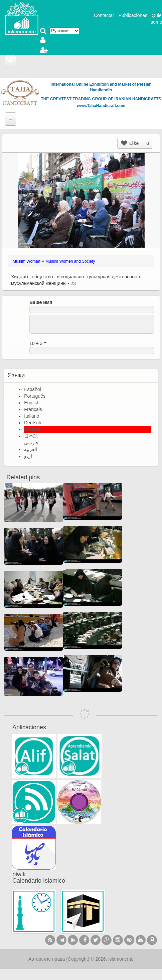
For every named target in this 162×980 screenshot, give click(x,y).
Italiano (32, 416)
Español (33, 389)
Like (135, 143)
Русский (33, 429)
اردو (28, 456)
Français (33, 409)
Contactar (104, 15)
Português (35, 396)
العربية (31, 449)
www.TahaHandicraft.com (101, 106)
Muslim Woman (26, 261)
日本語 (31, 436)
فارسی (31, 443)
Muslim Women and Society (70, 261)
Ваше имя (41, 302)
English (32, 403)
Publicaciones (133, 15)
